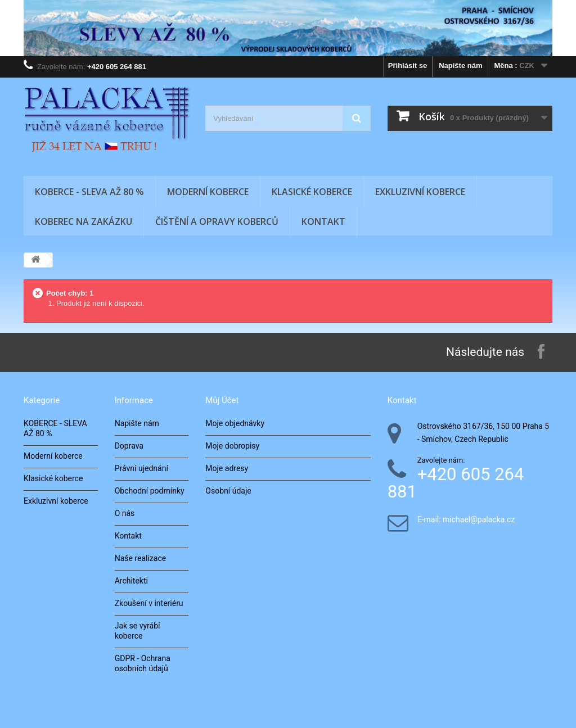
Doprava (129, 446)
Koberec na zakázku (84, 221)
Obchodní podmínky (150, 491)
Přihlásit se (408, 65)
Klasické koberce (312, 192)
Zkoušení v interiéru (149, 603)
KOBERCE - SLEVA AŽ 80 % (89, 192)
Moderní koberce (208, 192)
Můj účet (222, 400)
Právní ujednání (141, 468)
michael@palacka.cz (479, 520)
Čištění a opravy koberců (217, 221)
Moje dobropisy (232, 446)
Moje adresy (227, 468)
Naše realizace (141, 558)
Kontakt (323, 221)
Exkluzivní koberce (420, 192)
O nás (125, 513)
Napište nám (460, 65)
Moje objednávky (235, 423)
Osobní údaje (228, 491)
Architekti (131, 581)
